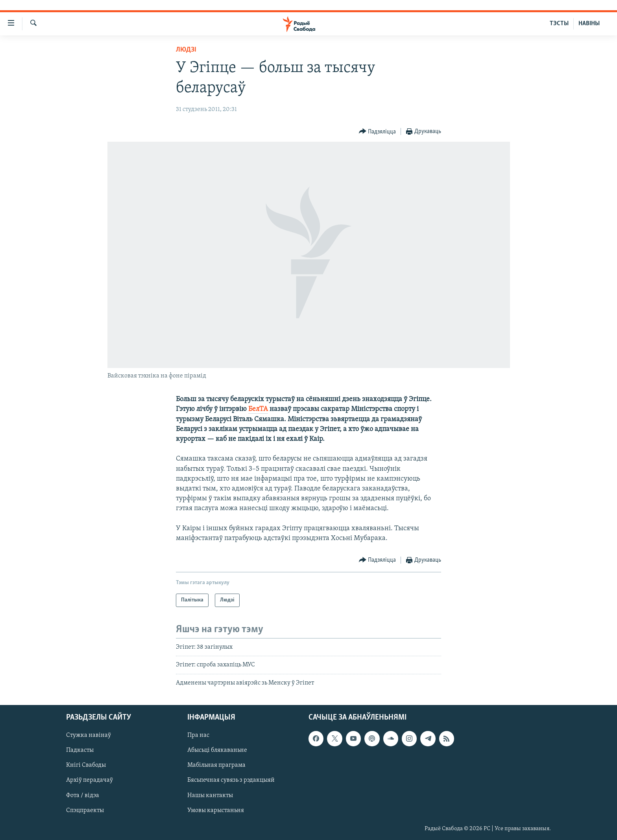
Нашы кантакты (210, 796)
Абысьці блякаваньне (217, 751)
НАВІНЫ (589, 24)
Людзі (186, 50)
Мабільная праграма (216, 766)
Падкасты (80, 751)
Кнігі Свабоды (86, 766)
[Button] (378, 132)
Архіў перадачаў (90, 781)
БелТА (258, 409)
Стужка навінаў (89, 736)
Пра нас (198, 736)
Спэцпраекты (85, 810)
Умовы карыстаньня (216, 810)
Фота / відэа (83, 796)
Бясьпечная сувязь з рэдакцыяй (231, 781)
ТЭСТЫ (559, 24)
